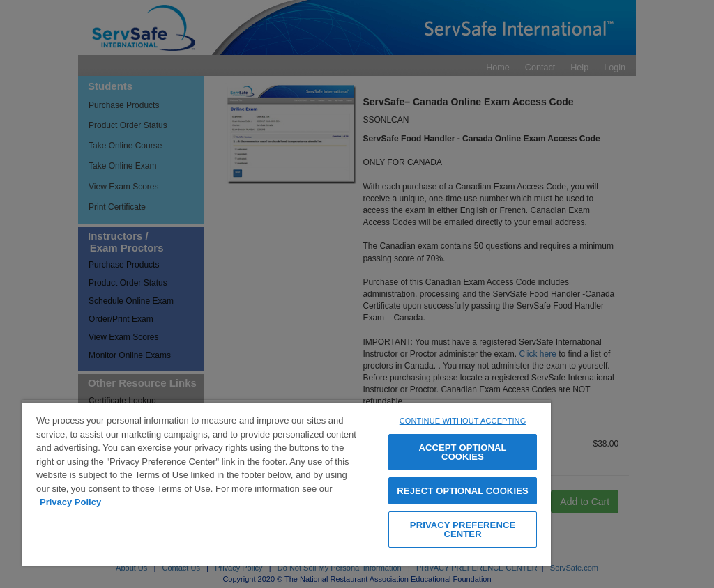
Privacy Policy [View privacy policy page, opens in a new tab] (70, 502)
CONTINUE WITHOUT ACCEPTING (463, 421)
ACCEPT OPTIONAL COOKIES (462, 452)
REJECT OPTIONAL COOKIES (462, 491)
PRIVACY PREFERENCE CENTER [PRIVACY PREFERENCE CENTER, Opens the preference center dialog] (463, 529)
